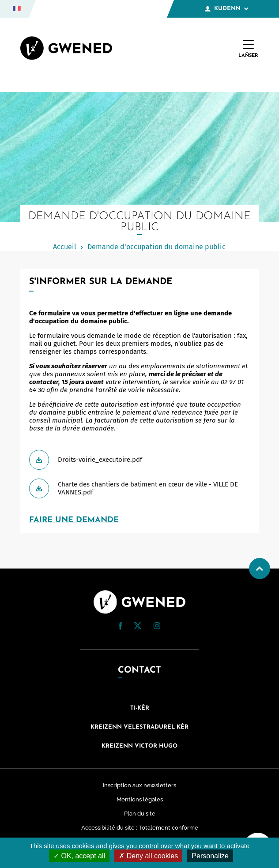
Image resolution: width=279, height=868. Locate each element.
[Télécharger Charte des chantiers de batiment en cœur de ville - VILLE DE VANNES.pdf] (139, 488)
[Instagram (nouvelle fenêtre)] (157, 627)
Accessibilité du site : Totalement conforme (140, 828)
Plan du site (140, 814)
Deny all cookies (148, 856)
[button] (121, 626)
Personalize (210, 856)
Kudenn (226, 9)
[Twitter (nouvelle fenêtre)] (138, 627)
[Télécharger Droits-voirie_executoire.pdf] (139, 460)
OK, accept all (79, 856)
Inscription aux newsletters (139, 785)
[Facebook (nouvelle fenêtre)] (121, 628)
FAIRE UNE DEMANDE (74, 520)
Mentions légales (140, 799)
